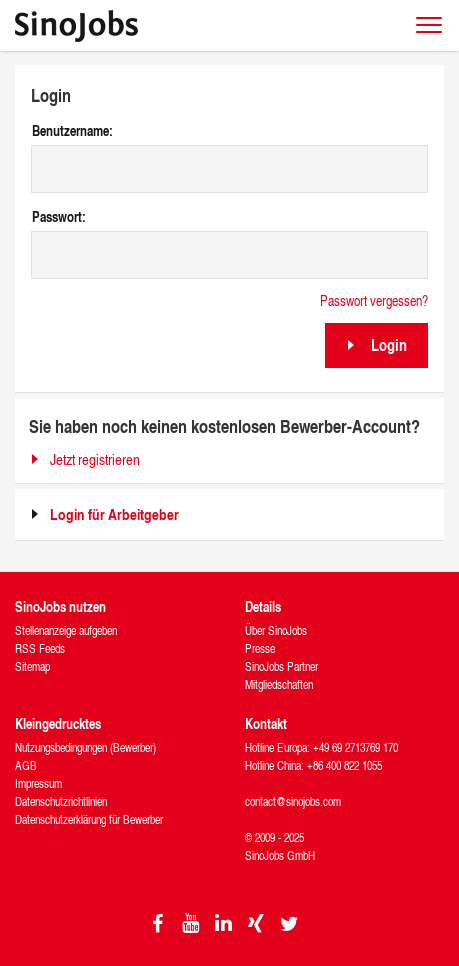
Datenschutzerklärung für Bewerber (89, 819)
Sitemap (32, 666)
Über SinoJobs (276, 630)
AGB (26, 765)
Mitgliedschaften (279, 684)
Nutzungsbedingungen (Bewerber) (85, 747)
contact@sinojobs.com (293, 801)
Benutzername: (72, 131)
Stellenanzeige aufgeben (66, 630)
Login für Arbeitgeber (114, 514)
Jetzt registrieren (95, 459)
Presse (260, 648)
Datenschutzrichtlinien (61, 801)
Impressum (38, 783)
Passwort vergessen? (374, 300)
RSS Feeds (40, 648)
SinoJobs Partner (281, 666)
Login (389, 344)
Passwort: (59, 217)
